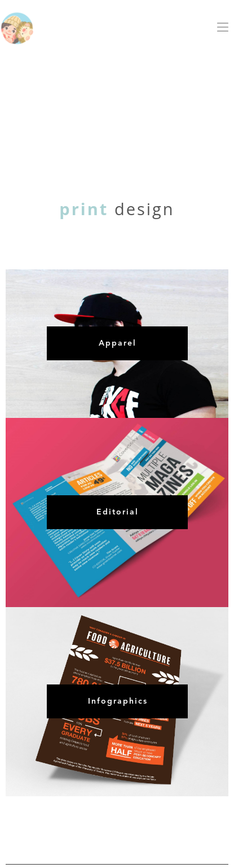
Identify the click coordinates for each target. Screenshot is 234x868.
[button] (223, 27)
